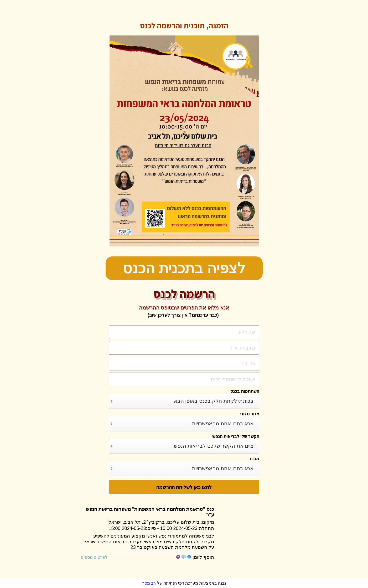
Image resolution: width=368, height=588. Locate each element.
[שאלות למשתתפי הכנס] (184, 379)
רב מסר (149, 583)
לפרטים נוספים (97, 557)
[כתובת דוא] (184, 348)
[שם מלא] (184, 332)
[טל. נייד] (184, 364)
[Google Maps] (253, 530)
